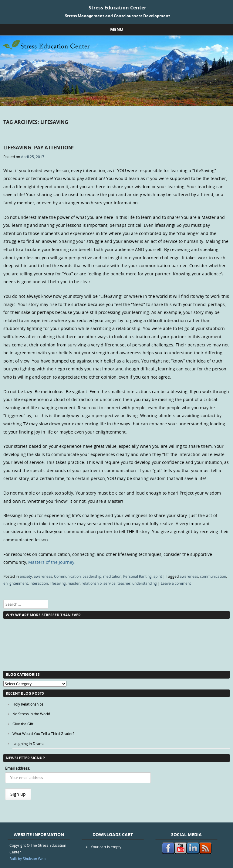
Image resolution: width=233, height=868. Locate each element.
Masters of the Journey (51, 562)
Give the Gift (23, 724)
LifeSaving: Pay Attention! (39, 148)
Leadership (92, 576)
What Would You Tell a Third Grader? (43, 734)
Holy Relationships (28, 704)
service (110, 583)
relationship (92, 583)
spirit (158, 576)
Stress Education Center (117, 8)
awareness (43, 576)
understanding (145, 583)
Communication (67, 576)
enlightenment (16, 583)
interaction (39, 583)
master (74, 583)
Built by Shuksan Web (27, 859)
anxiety (26, 576)
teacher (124, 583)
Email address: (18, 768)
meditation (112, 576)
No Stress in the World (31, 714)
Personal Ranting (137, 576)
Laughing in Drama (29, 744)
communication (213, 576)
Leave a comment (176, 583)
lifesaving (58, 583)
